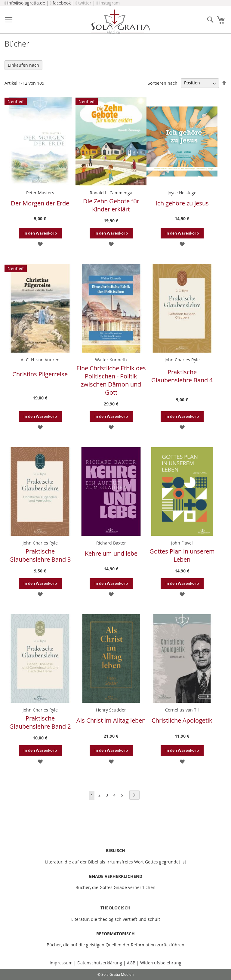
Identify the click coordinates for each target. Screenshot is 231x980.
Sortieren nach (163, 83)
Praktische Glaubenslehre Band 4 (182, 376)
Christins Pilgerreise (40, 374)
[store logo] (120, 22)
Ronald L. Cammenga (111, 193)
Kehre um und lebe (111, 553)
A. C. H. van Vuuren (40, 360)
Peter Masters (40, 193)
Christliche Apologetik (182, 720)
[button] (40, 244)
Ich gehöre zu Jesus (182, 203)
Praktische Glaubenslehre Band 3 (40, 555)
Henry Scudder (111, 710)
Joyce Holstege (182, 193)
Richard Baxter (111, 543)
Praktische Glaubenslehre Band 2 (40, 722)
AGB (131, 963)
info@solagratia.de (26, 3)
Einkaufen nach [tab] (23, 65)
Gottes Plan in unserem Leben (182, 555)
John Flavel (182, 543)
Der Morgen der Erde (40, 203)
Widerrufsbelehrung (161, 963)
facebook (62, 3)
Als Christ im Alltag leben (111, 720)
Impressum (62, 963)
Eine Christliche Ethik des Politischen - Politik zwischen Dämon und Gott (111, 380)
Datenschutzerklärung (100, 963)
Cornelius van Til (182, 710)
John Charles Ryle (182, 360)
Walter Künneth (111, 360)
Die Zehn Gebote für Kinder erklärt (111, 205)
